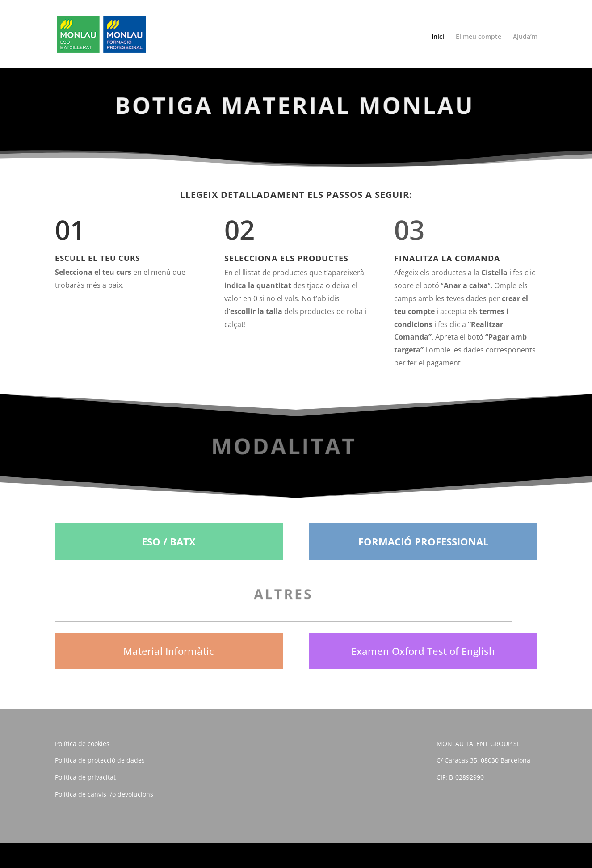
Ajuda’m (525, 37)
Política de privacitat (85, 777)
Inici (438, 37)
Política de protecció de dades (100, 760)
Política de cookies (82, 744)
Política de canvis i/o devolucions (104, 794)
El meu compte (479, 37)
